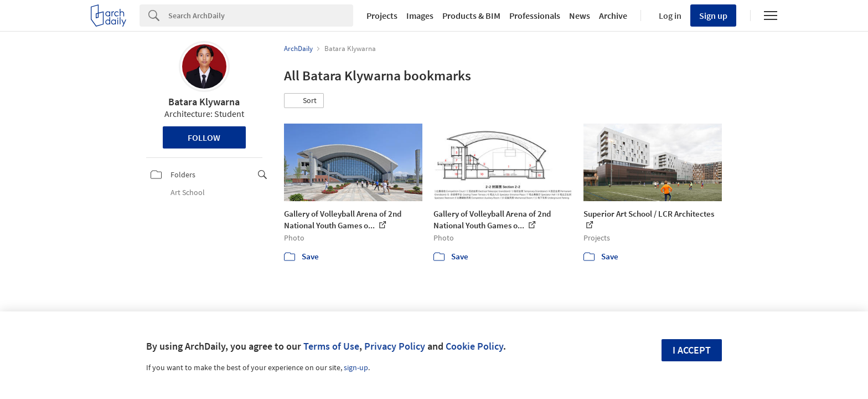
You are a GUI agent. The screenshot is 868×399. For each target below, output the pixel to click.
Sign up (713, 16)
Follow (204, 137)
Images (420, 16)
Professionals (535, 16)
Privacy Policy (395, 346)
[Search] (261, 16)
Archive (613, 16)
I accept (692, 350)
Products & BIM (471, 16)
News (580, 16)
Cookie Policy (474, 346)
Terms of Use (331, 346)
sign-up (356, 367)
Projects (382, 16)
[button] (304, 101)
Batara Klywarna (204, 102)
